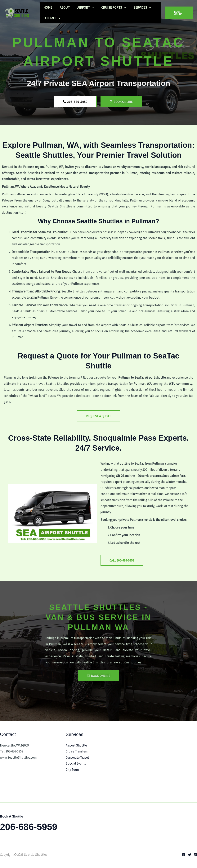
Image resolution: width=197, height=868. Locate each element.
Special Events (76, 763)
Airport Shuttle (76, 745)
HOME (47, 7)
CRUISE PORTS (110, 8)
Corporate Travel (77, 757)
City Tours (73, 770)
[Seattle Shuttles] (18, 12)
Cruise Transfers (77, 751)
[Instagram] (195, 855)
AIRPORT (83, 8)
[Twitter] (190, 855)
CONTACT (51, 18)
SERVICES (137, 8)
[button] (89, 8)
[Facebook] (184, 855)
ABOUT (63, 7)
